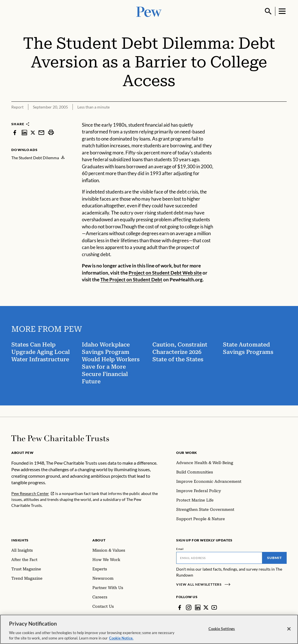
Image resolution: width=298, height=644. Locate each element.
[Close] (289, 629)
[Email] (219, 558)
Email (180, 549)
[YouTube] (214, 607)
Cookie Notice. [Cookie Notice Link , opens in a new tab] (121, 638)
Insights (20, 540)
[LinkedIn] (198, 607)
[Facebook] (180, 607)
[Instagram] (189, 607)
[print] (51, 132)
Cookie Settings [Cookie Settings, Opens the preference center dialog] (222, 629)
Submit (274, 558)
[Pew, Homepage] (149, 11)
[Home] (60, 438)
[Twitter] (206, 607)
